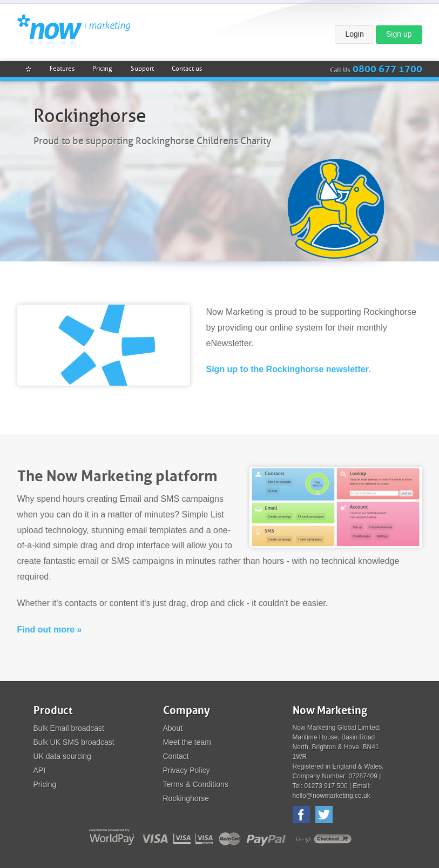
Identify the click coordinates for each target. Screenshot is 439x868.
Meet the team (187, 742)
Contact (176, 756)
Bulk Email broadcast (69, 728)
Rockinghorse (186, 798)
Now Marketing (74, 31)
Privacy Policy (187, 770)
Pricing (45, 784)
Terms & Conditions (196, 784)
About (173, 728)
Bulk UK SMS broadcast (74, 742)
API (40, 770)
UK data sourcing (62, 756)
